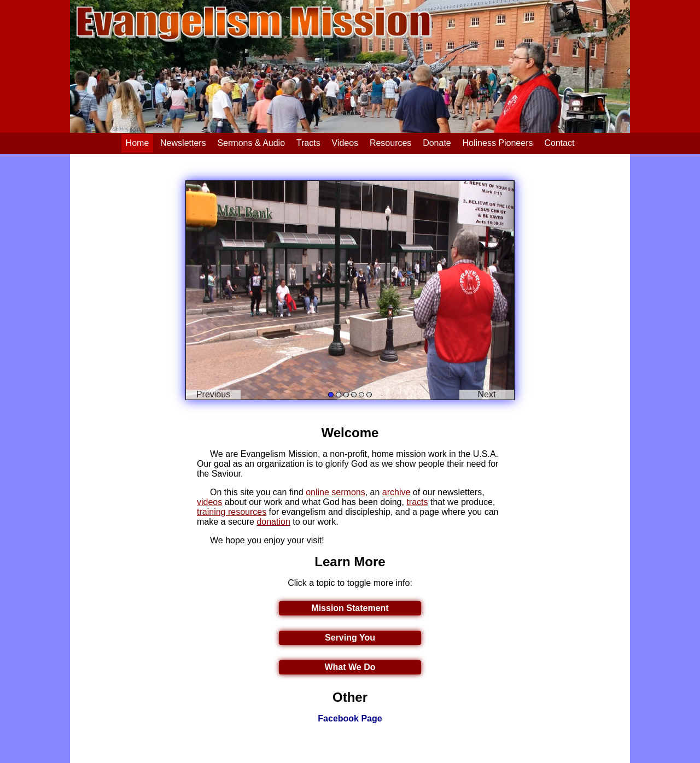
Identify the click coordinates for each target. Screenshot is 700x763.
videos (209, 502)
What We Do (350, 667)
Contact (559, 143)
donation (273, 522)
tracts (417, 502)
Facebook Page (350, 718)
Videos (345, 143)
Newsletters (183, 143)
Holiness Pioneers (498, 143)
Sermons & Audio (251, 143)
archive (396, 492)
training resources (232, 512)
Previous (213, 394)
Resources (390, 143)
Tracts (308, 143)
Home (138, 143)
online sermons (336, 492)
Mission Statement (350, 608)
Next (487, 394)
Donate (437, 143)
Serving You (350, 638)
